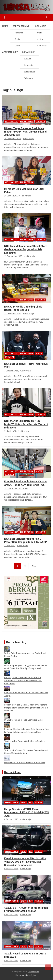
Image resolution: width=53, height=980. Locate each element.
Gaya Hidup (28, 52)
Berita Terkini (21, 26)
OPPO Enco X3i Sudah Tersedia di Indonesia (25, 763)
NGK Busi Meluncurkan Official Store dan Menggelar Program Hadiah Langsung (26, 249)
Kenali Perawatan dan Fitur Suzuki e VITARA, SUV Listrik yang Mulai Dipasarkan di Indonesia (25, 862)
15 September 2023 (13, 256)
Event (17, 46)
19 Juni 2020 (10, 488)
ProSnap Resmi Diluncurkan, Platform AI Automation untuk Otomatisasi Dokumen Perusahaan (23, 681)
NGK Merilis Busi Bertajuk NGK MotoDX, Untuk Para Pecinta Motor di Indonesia (26, 424)
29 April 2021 (10, 431)
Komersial (42, 46)
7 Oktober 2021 (11, 371)
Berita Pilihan (13, 772)
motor (40, 39)
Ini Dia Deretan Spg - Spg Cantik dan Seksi (24, 720)
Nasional (19, 33)
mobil (40, 33)
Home (5, 26)
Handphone (29, 72)
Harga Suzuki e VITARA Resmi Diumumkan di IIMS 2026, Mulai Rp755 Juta (26, 812)
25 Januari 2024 (11, 196)
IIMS (31, 802)
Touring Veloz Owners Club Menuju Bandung (25, 741)
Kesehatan (29, 65)
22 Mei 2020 (10, 546)
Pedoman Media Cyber (26, 975)
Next (34, 566)
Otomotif (41, 26)
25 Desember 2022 (13, 313)
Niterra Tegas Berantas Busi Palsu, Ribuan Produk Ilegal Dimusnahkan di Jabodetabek (26, 132)
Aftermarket (10, 52)
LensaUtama (34, 972)
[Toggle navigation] (5, 17)
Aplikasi (28, 59)
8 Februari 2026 (11, 819)
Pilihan (38, 802)
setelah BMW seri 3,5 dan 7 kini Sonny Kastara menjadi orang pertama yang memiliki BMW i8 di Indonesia (26, 708)
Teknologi (29, 78)
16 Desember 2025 (13, 139)
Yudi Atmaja (28, 139)
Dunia (17, 39)
